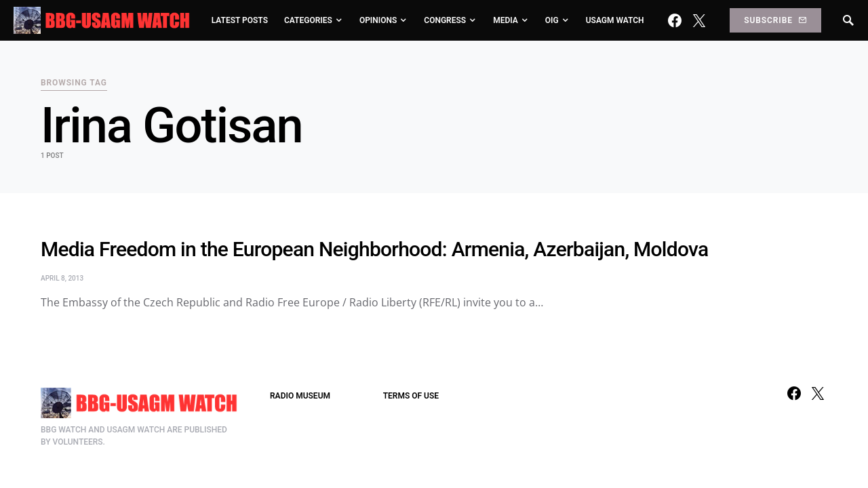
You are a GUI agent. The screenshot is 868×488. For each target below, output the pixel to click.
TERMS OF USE (411, 396)
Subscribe (775, 20)
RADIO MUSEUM (300, 396)
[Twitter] (699, 20)
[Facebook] (675, 20)
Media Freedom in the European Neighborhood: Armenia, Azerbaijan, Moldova (374, 249)
